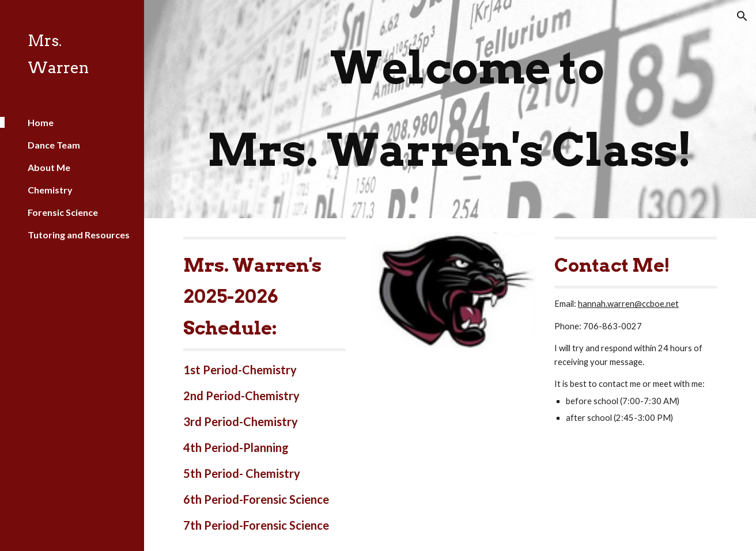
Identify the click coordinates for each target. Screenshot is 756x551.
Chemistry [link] (50, 190)
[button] (742, 16)
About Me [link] (49, 167)
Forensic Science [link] (63, 212)
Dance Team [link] (54, 145)
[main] (450, 109)
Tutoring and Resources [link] (79, 235)
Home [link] (41, 122)
